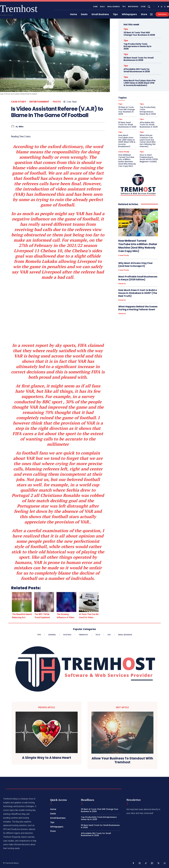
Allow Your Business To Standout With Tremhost (122, 760)
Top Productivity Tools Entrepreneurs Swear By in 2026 (137, 46)
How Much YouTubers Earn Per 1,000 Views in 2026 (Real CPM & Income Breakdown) (140, 83)
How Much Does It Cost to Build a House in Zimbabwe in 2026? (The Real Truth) (138, 293)
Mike (21, 127)
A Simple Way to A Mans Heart (47, 758)
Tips (126, 29)
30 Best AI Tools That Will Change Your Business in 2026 (139, 34)
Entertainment (39, 102)
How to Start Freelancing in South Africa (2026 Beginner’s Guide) (149, 158)
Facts (57, 102)
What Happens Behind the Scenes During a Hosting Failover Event (138, 308)
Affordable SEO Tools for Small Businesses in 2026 (137, 70)
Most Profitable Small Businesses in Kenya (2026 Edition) (138, 278)
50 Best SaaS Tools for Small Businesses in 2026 (139, 59)
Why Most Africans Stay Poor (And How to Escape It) (136, 265)
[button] (149, 7)
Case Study (19, 102)
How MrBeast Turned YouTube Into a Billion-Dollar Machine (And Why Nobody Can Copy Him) (127, 161)
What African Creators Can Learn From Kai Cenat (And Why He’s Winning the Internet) (148, 141)
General (122, 284)
